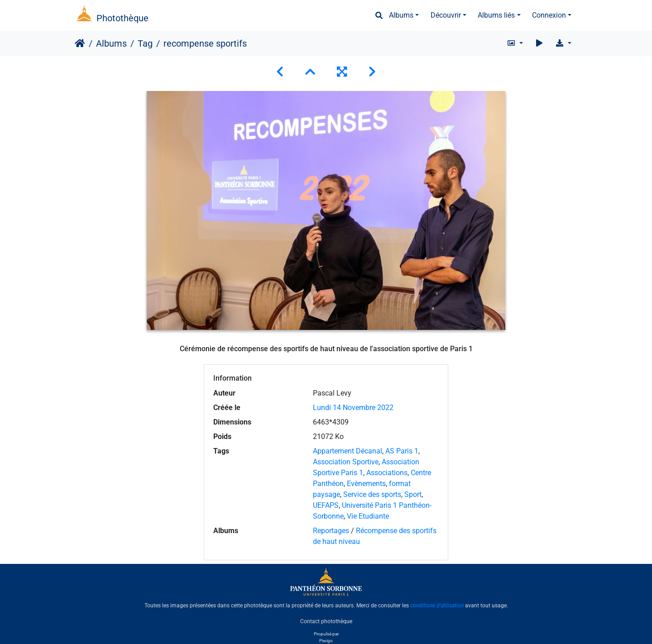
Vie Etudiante (368, 516)
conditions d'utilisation (437, 606)
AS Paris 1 (402, 451)
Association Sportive (346, 462)
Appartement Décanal (348, 451)
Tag (145, 43)
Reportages (331, 531)
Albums (401, 15)
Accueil (80, 43)
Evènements (366, 484)
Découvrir (446, 15)
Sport (413, 494)
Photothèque (122, 18)
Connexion (549, 15)
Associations (387, 473)
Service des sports (372, 494)
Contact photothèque (326, 621)
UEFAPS (326, 505)
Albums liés (496, 15)
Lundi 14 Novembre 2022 (353, 408)
